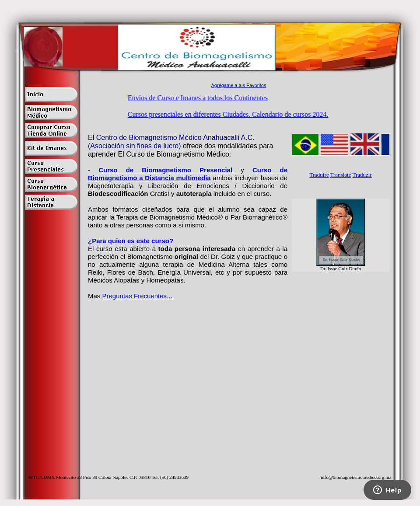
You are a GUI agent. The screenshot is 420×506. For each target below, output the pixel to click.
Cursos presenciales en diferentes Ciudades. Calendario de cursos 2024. (229, 114)
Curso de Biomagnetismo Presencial (170, 170)
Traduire (319, 175)
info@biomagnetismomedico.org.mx (356, 477)
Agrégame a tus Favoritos (239, 85)
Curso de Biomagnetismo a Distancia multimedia (188, 174)
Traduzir (362, 175)
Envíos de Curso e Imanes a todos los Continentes (199, 98)
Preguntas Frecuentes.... (138, 296)
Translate (341, 175)
